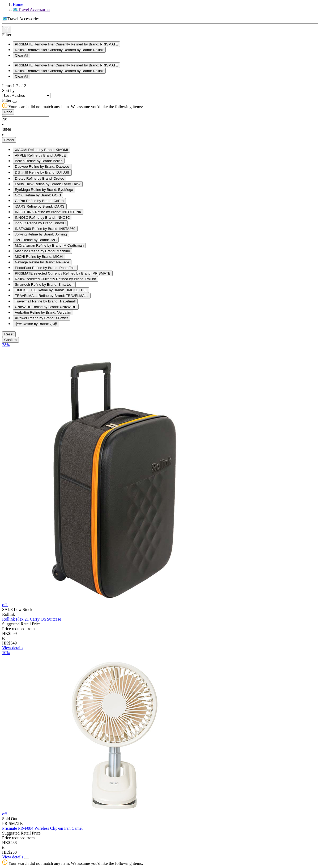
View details (13, 648)
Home (18, 4)
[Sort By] (26, 96)
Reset (9, 334)
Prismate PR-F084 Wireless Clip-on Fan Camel (42, 828)
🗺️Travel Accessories (31, 9)
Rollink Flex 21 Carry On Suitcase (32, 619)
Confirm (10, 340)
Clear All (22, 55)
